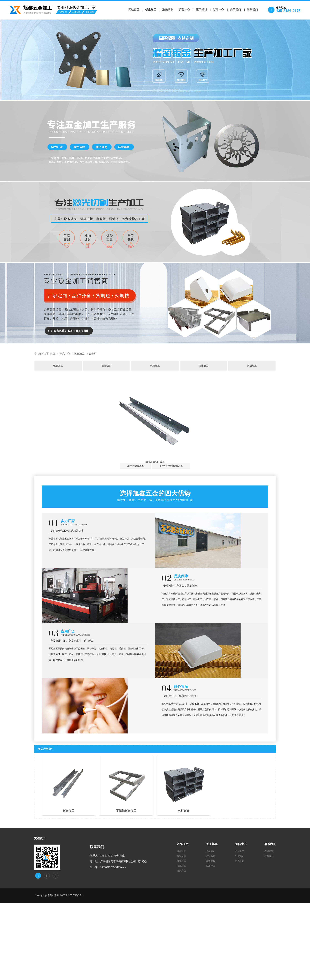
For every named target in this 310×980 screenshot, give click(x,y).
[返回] (162, 462)
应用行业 (211, 866)
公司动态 (240, 851)
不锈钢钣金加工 (126, 811)
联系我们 (252, 10)
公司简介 (211, 851)
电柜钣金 (184, 811)
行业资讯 (240, 856)
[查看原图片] (151, 462)
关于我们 (235, 10)
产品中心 (185, 10)
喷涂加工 (203, 366)
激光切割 (168, 10)
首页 (53, 354)
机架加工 (155, 366)
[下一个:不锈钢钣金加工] (171, 466)
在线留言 (269, 851)
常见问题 (240, 861)
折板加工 (252, 366)
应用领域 (201, 10)
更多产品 (181, 871)
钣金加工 (151, 10)
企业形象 (211, 856)
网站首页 (134, 10)
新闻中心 (218, 10)
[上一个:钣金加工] (135, 466)
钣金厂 (93, 354)
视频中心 (211, 861)
